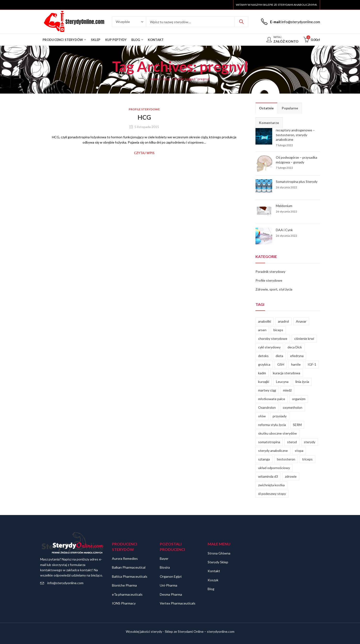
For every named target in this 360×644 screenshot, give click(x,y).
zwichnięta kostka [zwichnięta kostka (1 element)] (271, 485)
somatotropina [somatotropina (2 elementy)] (269, 442)
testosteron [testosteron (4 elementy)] (286, 459)
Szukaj (241, 22)
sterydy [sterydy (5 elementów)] (310, 442)
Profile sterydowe (144, 109)
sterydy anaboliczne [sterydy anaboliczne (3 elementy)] (273, 451)
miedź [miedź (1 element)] (287, 390)
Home (155, 79)
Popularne (290, 108)
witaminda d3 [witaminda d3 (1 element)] (268, 476)
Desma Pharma (171, 594)
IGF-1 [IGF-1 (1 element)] (312, 364)
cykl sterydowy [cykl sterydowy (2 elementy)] (269, 347)
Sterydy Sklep (218, 562)
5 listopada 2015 (147, 127)
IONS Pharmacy (124, 603)
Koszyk (213, 580)
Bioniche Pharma (124, 585)
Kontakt (214, 571)
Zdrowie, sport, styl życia (274, 289)
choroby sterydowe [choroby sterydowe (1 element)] (273, 339)
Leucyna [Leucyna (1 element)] (282, 382)
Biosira (165, 567)
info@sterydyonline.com (65, 583)
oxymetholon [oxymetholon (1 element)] (293, 407)
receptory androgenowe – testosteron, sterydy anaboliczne (295, 135)
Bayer (164, 558)
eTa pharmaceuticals (127, 594)
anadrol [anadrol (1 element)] (283, 321)
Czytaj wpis (144, 153)
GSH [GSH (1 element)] (281, 364)
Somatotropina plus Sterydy (297, 182)
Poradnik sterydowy (270, 272)
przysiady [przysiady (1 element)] (280, 416)
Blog (166, 79)
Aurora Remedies (125, 558)
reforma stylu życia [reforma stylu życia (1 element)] (272, 425)
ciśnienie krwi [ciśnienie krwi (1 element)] (304, 339)
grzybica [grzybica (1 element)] (264, 364)
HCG (144, 117)
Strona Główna (219, 553)
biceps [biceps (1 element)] (278, 330)
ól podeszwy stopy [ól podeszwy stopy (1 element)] (272, 494)
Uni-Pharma (169, 585)
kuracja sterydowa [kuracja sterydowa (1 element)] (287, 373)
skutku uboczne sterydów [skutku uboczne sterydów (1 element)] (277, 433)
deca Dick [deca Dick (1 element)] (295, 347)
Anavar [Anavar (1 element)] (301, 321)
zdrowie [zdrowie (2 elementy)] (291, 476)
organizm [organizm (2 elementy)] (299, 399)
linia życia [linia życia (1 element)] (302, 382)
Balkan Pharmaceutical (129, 567)
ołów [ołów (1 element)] (262, 416)
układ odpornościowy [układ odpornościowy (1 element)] (274, 468)
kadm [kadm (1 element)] (262, 373)
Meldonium (284, 206)
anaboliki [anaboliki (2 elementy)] (265, 321)
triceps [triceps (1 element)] (307, 459)
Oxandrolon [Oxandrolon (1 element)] (267, 407)
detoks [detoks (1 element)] (263, 356)
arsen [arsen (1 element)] (262, 330)
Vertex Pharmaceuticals (178, 603)
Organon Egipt (171, 576)
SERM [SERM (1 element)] (297, 425)
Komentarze (269, 123)
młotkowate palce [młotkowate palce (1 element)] (272, 399)
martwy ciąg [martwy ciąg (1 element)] (267, 390)
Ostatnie (266, 108)
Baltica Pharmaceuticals (130, 576)
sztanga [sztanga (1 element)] (264, 459)
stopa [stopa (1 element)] (299, 451)
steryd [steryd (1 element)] (292, 442)
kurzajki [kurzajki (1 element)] (264, 382)
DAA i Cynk (284, 230)
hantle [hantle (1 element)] (296, 364)
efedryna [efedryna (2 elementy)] (297, 356)
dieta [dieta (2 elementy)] (279, 356)
